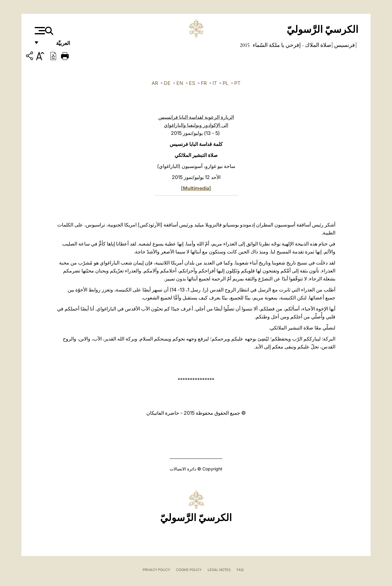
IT (215, 83)
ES (192, 83)
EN (180, 83)
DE (167, 83)
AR (155, 83)
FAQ (240, 570)
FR (204, 83)
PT (237, 83)
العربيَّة (57, 45)
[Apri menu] (39, 31)
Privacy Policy (156, 570)
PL (226, 83)
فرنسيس (344, 45)
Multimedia (196, 188)
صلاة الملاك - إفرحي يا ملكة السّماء (291, 45)
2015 (245, 45)
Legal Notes (219, 570)
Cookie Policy (189, 570)
